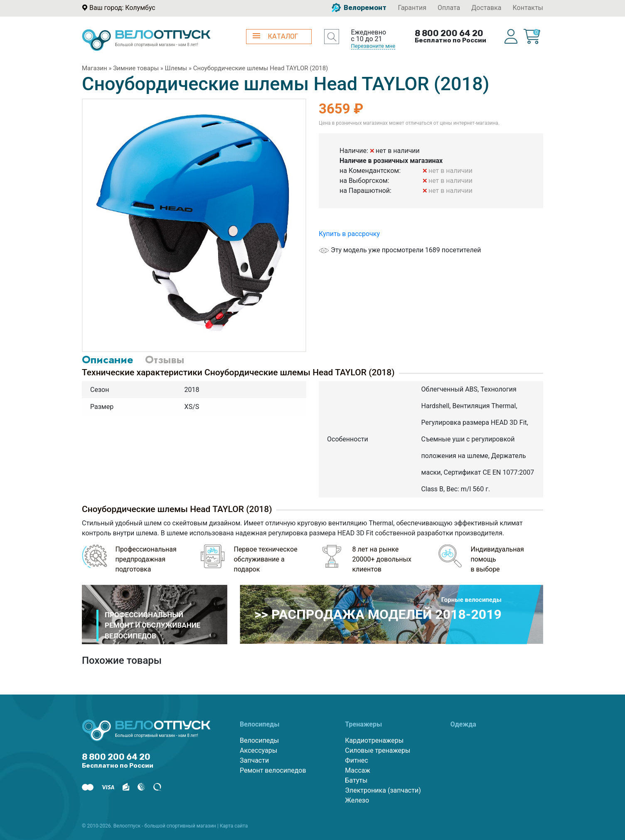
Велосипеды (259, 740)
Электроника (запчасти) (383, 790)
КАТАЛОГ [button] (275, 36)
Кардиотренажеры (374, 740)
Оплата (449, 8)
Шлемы (176, 68)
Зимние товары (136, 68)
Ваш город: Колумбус (122, 8)
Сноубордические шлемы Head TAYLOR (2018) (261, 68)
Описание (107, 360)
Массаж (357, 770)
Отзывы (165, 360)
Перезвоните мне (373, 46)
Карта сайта (234, 826)
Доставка (486, 8)
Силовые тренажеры (378, 750)
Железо (357, 800)
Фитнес (356, 760)
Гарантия (412, 8)
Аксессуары (258, 750)
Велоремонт (359, 8)
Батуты (356, 780)
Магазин (95, 68)
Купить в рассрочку (349, 234)
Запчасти (254, 760)
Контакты (528, 8)
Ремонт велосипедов (273, 770)
